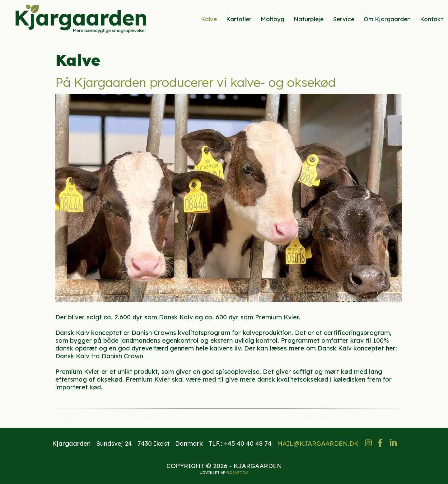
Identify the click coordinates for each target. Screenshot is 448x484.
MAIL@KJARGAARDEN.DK (318, 443)
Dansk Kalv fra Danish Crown (99, 356)
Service (344, 19)
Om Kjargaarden (387, 19)
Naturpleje (309, 19)
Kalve (209, 19)
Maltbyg (273, 19)
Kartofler (239, 19)
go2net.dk (237, 473)
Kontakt (432, 19)
